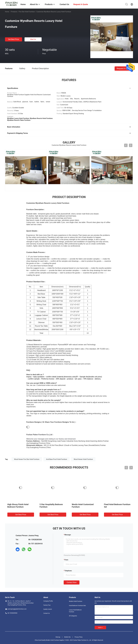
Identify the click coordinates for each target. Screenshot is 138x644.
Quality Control (48, 609)
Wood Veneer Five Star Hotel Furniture (27, 459)
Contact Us (47, 613)
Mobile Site (67, 637)
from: (66, 560)
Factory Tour (47, 605)
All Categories (73, 616)
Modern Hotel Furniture (76, 601)
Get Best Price (14, 39)
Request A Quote (124, 68)
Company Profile (48, 601)
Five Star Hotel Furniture (27, 12)
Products (14, 12)
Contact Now (72, 582)
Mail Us (33, 39)
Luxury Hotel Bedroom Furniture (75, 611)
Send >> (100, 628)
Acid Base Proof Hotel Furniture (57, 459)
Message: (68, 535)
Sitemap (58, 637)
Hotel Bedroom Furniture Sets (77, 606)
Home (7, 12)
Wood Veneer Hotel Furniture (83, 459)
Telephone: (68, 571)
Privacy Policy (78, 637)
